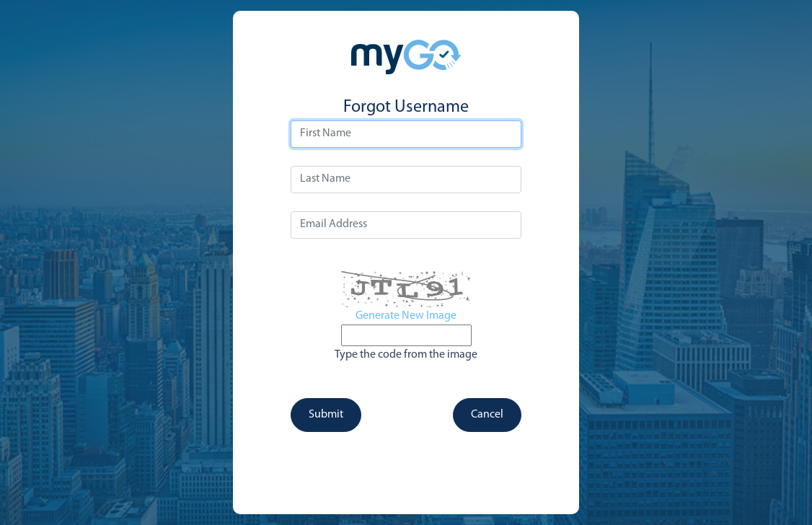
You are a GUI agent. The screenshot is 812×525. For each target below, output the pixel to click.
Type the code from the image (406, 355)
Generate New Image (406, 316)
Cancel (487, 415)
